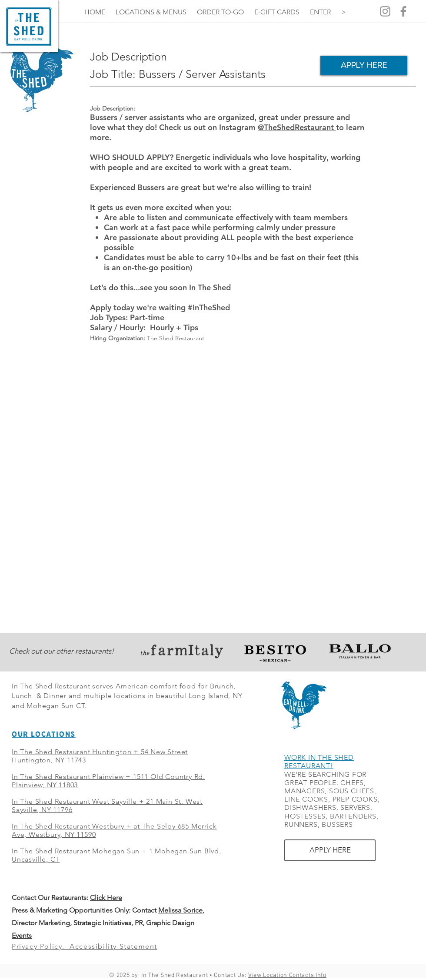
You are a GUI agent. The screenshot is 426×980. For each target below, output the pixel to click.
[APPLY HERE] (364, 65)
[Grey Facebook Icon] (403, 11)
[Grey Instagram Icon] (385, 11)
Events (22, 935)
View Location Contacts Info (287, 975)
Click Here (106, 898)
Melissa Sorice (180, 910)
